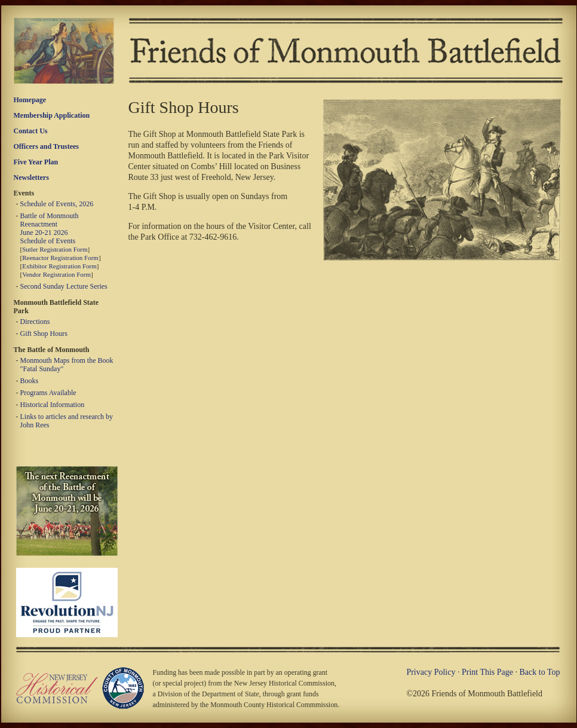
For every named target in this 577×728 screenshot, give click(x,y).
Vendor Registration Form (56, 274)
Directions (35, 322)
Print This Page (487, 672)
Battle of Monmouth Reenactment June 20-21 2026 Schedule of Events (50, 228)
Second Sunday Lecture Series (64, 286)
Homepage (30, 100)
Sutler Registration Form (55, 249)
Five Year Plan (36, 162)
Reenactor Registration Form (60, 258)
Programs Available (48, 393)
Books (30, 381)
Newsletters (31, 178)
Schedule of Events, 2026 (57, 204)
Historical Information (53, 405)
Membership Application (52, 115)
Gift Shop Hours (44, 334)
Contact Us (31, 131)
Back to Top (540, 672)
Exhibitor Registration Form (59, 266)
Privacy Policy (431, 672)
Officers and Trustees (47, 146)
